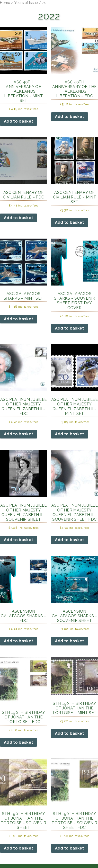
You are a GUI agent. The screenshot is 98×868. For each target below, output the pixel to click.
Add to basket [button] (18, 121)
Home (5, 3)
